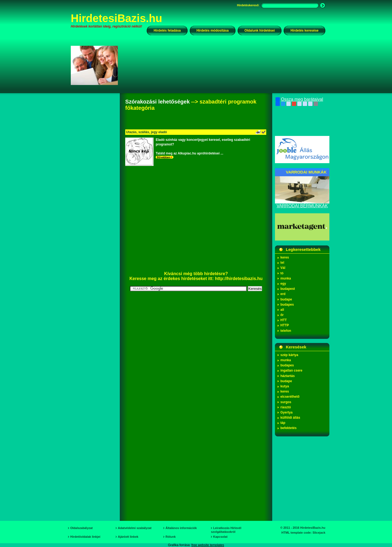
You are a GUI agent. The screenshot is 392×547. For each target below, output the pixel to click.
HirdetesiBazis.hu (117, 18)
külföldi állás (290, 418)
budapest (288, 289)
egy (283, 284)
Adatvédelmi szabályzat (135, 528)
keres (285, 257)
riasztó (286, 407)
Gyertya (287, 412)
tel (282, 263)
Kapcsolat (220, 537)
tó (282, 273)
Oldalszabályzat (82, 528)
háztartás (288, 376)
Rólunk (171, 537)
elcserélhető (290, 397)
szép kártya (289, 355)
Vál (283, 268)
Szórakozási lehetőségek (157, 102)
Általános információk (181, 528)
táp (283, 423)
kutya (285, 386)
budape (286, 299)
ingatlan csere (291, 370)
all (282, 310)
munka (286, 278)
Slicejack (319, 533)
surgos (286, 402)
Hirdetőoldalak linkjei (85, 537)
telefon (286, 331)
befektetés (288, 428)
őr (282, 315)
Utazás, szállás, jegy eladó (146, 132)
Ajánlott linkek (128, 537)
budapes (287, 305)
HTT (284, 320)
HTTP (285, 325)
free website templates (208, 545)
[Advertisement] (225, 65)
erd (283, 294)
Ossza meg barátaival (299, 99)
